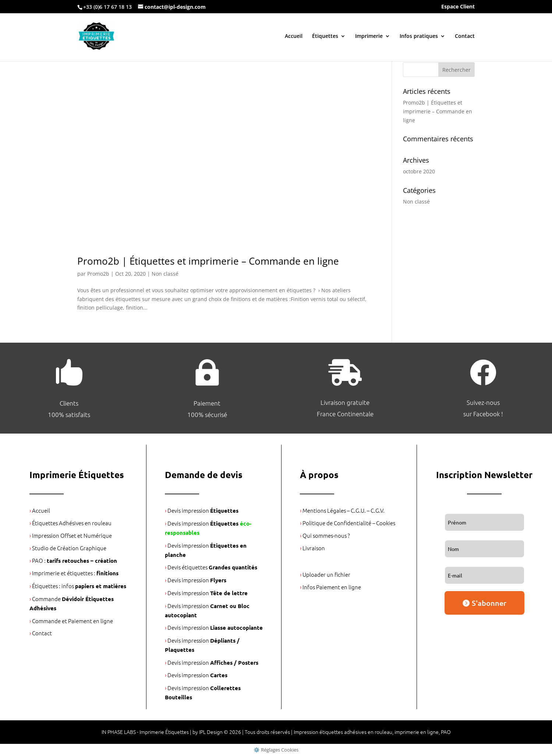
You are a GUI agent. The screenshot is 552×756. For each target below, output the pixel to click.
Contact (465, 36)
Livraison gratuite (345, 402)
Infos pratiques (419, 36)
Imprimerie (369, 36)
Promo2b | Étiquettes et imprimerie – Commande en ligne (208, 261)
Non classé (165, 274)
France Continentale (345, 414)
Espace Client (458, 7)
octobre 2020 (419, 171)
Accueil (294, 36)
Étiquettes (325, 36)
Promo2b (98, 274)
